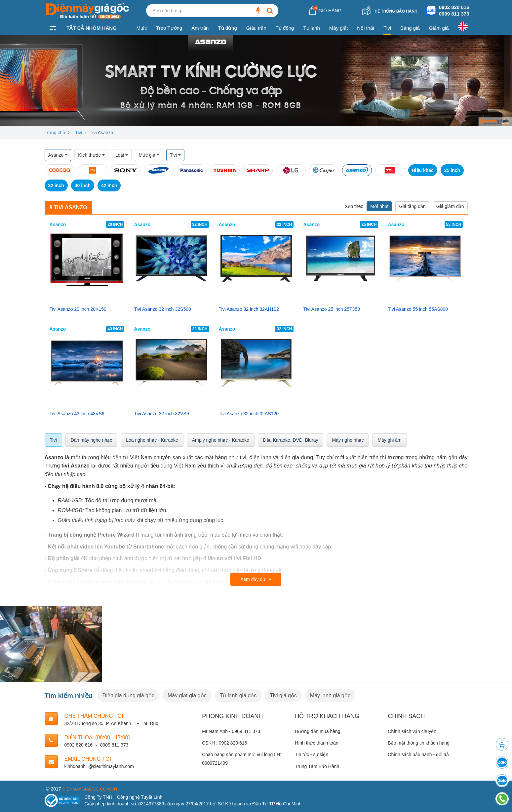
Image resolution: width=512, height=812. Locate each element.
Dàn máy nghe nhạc (92, 440)
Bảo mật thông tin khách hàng (418, 743)
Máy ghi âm (389, 440)
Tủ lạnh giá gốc (238, 695)
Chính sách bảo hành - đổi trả (418, 754)
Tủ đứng (227, 28)
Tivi (387, 28)
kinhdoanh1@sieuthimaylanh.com (99, 766)
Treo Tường (169, 28)
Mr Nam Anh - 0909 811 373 (231, 731)
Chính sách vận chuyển (412, 731)
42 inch (109, 185)
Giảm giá (439, 28)
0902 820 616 (454, 7)
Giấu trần (256, 28)
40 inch (83, 185)
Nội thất (366, 28)
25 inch (452, 170)
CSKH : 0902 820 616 (224, 743)
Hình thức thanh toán (316, 743)
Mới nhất (379, 206)
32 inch (56, 185)
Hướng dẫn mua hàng (317, 731)
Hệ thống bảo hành (396, 11)
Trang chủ (55, 133)
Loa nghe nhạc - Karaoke (152, 440)
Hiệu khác (423, 170)
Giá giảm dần (450, 206)
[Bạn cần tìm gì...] (258, 11)
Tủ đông (285, 28)
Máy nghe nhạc (348, 440)
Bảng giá (410, 28)
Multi (142, 28)
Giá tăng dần (412, 206)
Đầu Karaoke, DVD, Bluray (291, 440)
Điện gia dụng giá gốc (128, 695)
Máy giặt (338, 28)
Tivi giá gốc (283, 695)
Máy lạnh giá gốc (330, 695)
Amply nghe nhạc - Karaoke (221, 440)
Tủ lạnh (311, 28)
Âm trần (200, 28)
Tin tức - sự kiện (312, 754)
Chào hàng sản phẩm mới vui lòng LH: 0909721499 (242, 759)
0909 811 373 (454, 14)
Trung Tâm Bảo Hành (317, 766)
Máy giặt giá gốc (187, 695)
